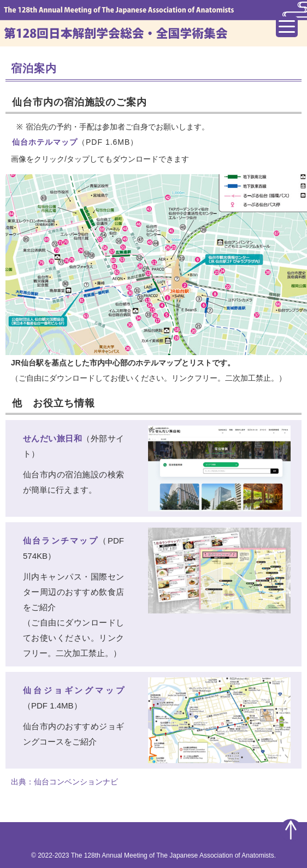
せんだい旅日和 (52, 438)
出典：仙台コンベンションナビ (64, 782)
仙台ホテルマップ (45, 142)
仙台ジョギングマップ (73, 690)
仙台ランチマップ (61, 541)
